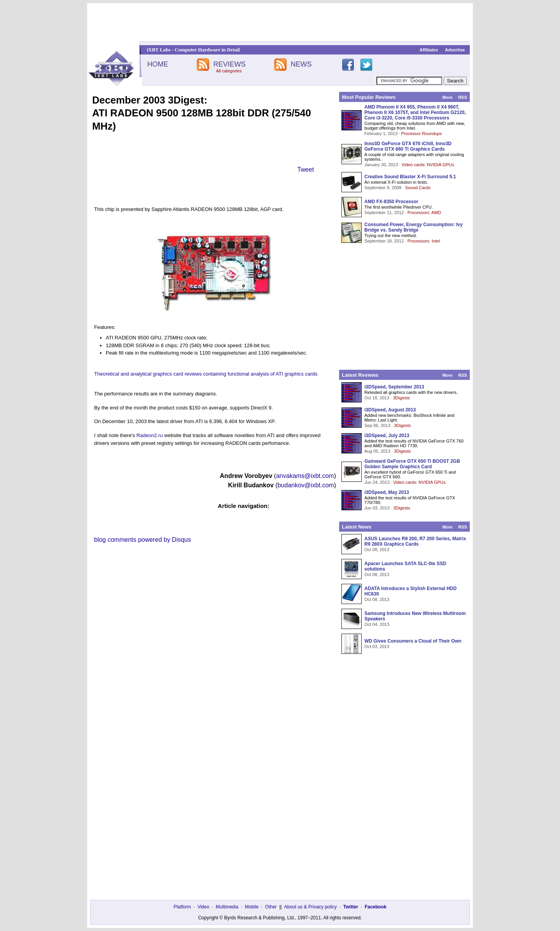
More (447, 97)
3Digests (401, 398)
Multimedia (227, 907)
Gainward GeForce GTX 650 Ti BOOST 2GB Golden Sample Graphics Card (412, 464)
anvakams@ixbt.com (305, 476)
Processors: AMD (424, 213)
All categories (229, 71)
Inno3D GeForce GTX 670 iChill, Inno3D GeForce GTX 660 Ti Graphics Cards (408, 146)
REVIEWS (229, 64)
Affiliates (429, 50)
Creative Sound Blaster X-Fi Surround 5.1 (410, 177)
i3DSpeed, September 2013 (394, 387)
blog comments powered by (143, 540)
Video (203, 907)
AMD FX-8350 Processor (391, 202)
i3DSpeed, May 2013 (387, 492)
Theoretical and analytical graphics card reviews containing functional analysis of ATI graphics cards (206, 374)
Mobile (252, 907)
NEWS (301, 64)
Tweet (305, 170)
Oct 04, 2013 (377, 624)
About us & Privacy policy (310, 907)
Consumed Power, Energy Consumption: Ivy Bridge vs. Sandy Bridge (414, 227)
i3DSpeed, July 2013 (387, 436)
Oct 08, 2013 (377, 550)
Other (271, 907)
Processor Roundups (422, 134)
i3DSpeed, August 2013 (390, 410)
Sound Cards (417, 188)
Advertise (455, 50)
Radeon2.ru (150, 435)
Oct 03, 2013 (377, 646)
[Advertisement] (280, 22)
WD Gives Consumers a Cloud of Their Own (413, 641)
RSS (463, 97)
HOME (157, 64)
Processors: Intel (424, 241)
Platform (182, 907)
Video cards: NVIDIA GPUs (428, 165)
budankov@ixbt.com (305, 485)
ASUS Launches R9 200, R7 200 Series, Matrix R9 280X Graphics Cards (415, 541)
